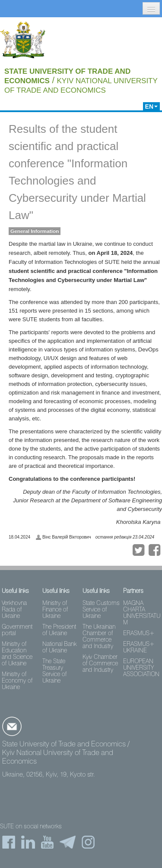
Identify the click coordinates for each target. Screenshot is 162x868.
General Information (35, 231)
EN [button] (151, 107)
